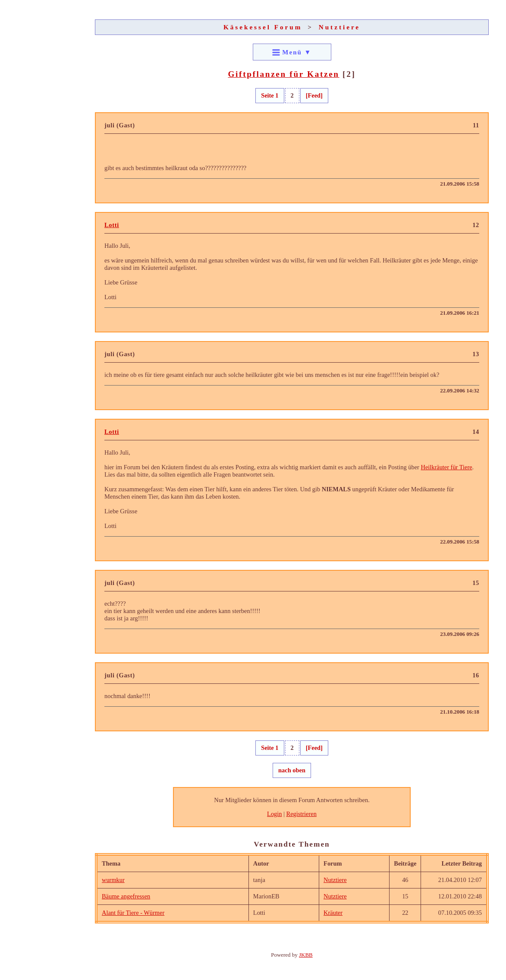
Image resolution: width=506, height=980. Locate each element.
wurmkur (113, 880)
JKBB (306, 955)
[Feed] (314, 95)
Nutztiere (339, 27)
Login (274, 814)
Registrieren (302, 814)
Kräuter (333, 913)
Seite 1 (270, 95)
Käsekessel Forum (263, 27)
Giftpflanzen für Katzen (283, 74)
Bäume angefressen (126, 896)
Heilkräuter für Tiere (447, 467)
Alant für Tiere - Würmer (133, 913)
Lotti (112, 225)
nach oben (292, 770)
